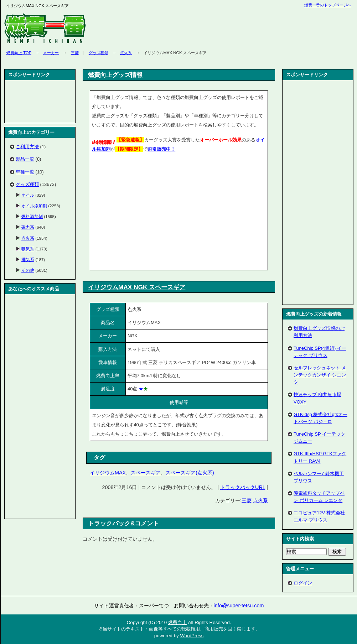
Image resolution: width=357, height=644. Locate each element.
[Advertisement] (40, 102)
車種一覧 (25, 172)
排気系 (28, 259)
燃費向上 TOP (19, 53)
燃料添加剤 (32, 216)
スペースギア (146, 473)
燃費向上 (177, 622)
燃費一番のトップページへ (328, 5)
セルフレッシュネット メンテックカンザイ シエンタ (320, 375)
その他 (28, 270)
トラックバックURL (243, 487)
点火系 (126, 53)
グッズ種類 (99, 53)
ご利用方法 (27, 147)
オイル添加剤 (34, 206)
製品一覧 (25, 159)
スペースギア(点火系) (190, 473)
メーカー (51, 53)
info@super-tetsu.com (239, 606)
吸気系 (28, 249)
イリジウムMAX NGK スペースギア (137, 287)
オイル (28, 195)
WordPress (192, 636)
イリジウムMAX (108, 473)
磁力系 (28, 227)
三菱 (75, 53)
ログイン (303, 583)
